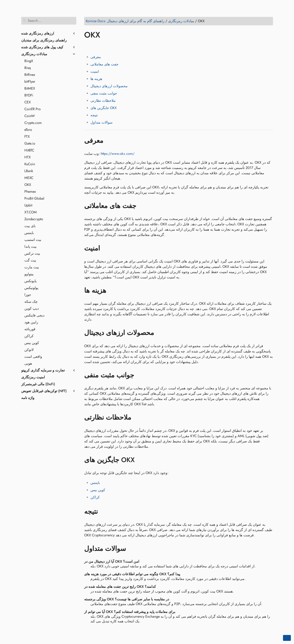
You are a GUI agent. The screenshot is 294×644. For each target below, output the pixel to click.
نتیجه (94, 115)
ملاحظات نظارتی (103, 101)
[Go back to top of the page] (287, 638)
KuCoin (30, 164)
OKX (28, 185)
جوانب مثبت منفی (104, 93)
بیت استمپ (33, 240)
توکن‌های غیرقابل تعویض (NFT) (44, 391)
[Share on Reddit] (110, 46)
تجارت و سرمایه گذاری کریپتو (43, 370)
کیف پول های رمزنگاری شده (42, 47)
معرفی (96, 57)
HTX (28, 157)
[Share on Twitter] (95, 46)
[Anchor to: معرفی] (109, 140)
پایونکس (30, 281)
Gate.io (30, 143)
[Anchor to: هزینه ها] (112, 291)
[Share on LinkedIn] (103, 46)
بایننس (29, 233)
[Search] (49, 21)
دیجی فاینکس (34, 315)
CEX (28, 102)
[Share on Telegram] (125, 46)
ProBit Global (34, 198)
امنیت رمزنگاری (33, 377)
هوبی (28, 363)
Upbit (28, 205)
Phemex (30, 192)
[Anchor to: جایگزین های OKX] (141, 460)
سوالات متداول (101, 122)
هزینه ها (96, 79)
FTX (27, 137)
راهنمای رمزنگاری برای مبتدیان (44, 40)
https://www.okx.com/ (118, 154)
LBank (29, 171)
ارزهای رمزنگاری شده (38, 33)
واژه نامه (28, 398)
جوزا (28, 295)
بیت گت (30, 260)
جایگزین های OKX (104, 108)
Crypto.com (33, 123)
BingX (29, 61)
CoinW (30, 116)
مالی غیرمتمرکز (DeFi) (38, 384)
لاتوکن (29, 350)
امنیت (95, 72)
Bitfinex (30, 75)
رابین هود (31, 322)
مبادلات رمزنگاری (34, 54)
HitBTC (29, 150)
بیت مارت (32, 267)
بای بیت (30, 226)
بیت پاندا (30, 247)
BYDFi (29, 95)
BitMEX (30, 88)
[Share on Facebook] (88, 46)
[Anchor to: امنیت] (106, 248)
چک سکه (31, 302)
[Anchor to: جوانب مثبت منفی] (140, 375)
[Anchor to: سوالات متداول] (132, 549)
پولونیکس (31, 288)
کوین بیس (32, 343)
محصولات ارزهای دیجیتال (109, 86)
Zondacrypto (34, 219)
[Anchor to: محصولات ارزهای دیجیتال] (160, 333)
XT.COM (31, 212)
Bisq (28, 68)
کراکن (29, 336)
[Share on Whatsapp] (118, 46)
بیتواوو (29, 274)
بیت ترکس (32, 253)
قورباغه (30, 329)
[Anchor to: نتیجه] (104, 512)
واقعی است (33, 357)
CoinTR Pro (33, 109)
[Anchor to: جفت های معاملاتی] (142, 206)
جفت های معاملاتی (104, 64)
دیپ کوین (32, 308)
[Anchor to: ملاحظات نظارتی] (137, 417)
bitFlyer (30, 82)
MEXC (29, 178)
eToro (28, 130)
